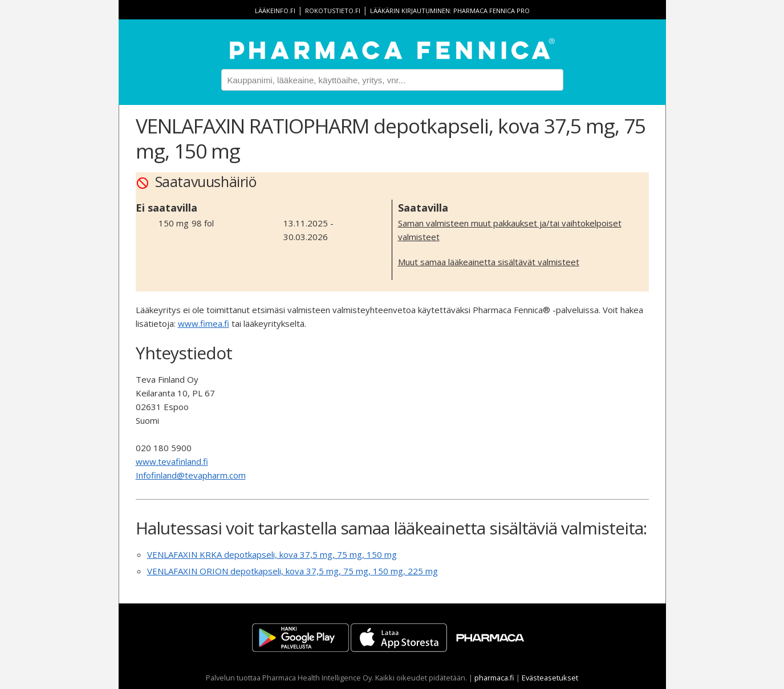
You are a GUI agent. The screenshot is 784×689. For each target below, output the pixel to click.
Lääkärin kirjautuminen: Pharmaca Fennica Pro (450, 11)
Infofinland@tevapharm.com (191, 475)
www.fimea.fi (204, 323)
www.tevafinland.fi (172, 461)
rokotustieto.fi (333, 11)
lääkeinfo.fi (275, 11)
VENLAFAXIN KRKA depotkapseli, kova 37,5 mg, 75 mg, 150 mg (272, 554)
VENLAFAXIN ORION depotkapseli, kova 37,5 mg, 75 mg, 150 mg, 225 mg (293, 571)
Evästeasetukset (550, 678)
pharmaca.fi (494, 678)
